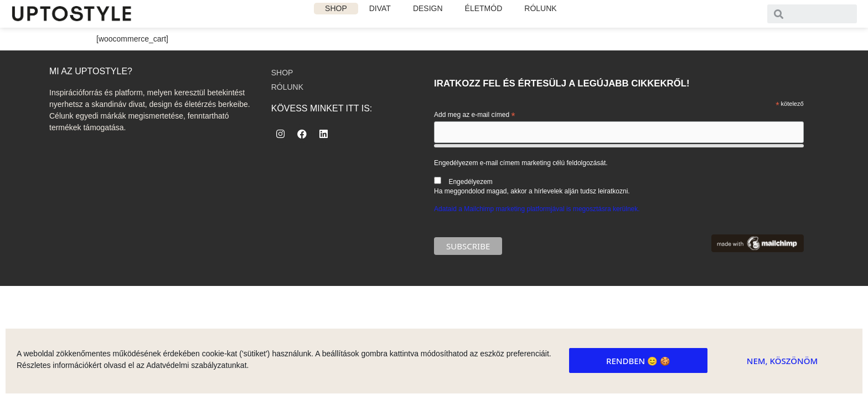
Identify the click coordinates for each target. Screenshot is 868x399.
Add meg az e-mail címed (474, 115)
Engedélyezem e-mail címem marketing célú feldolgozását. (619, 177)
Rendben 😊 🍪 (638, 361)
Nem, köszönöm (782, 361)
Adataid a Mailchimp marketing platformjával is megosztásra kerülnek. (537, 209)
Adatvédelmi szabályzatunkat (196, 365)
